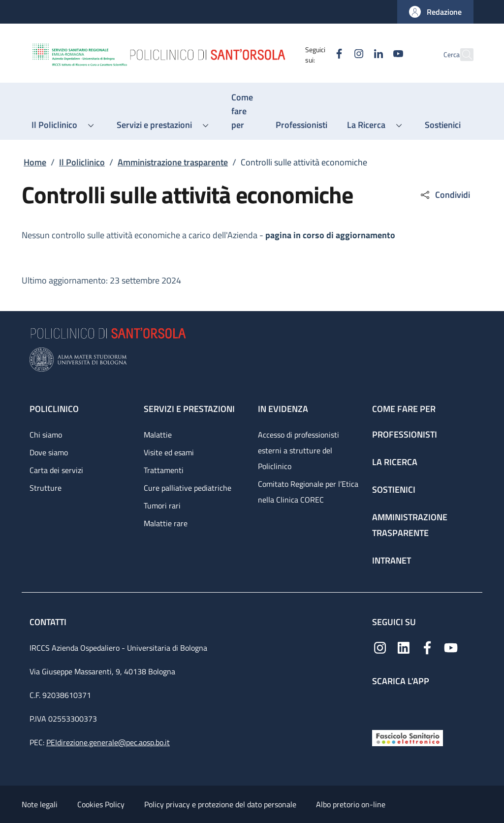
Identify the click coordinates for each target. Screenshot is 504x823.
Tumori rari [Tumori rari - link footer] (162, 506)
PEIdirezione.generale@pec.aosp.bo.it (108, 742)
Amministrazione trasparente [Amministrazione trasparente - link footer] (410, 525)
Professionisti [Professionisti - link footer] (405, 434)
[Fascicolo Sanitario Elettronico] (408, 737)
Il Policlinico (82, 162)
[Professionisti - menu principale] (301, 125)
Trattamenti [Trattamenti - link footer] (164, 470)
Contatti (49, 622)
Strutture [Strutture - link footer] (46, 488)
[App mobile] (380, 706)
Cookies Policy (101, 804)
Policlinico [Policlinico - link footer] (54, 409)
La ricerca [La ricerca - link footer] (395, 462)
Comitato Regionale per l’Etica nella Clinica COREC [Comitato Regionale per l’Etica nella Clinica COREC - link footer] (308, 492)
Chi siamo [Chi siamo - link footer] (46, 435)
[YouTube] (377, 54)
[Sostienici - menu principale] (443, 125)
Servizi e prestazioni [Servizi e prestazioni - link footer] (189, 409)
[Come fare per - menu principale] (244, 111)
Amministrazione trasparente (173, 162)
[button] (435, 12)
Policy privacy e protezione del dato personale (220, 804)
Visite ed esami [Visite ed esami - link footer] (169, 452)
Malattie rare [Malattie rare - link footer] (166, 523)
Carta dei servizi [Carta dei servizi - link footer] (56, 470)
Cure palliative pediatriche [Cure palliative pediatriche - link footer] (188, 488)
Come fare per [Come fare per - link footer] (404, 409)
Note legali (40, 804)
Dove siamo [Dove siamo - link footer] (49, 452)
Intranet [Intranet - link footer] (392, 560)
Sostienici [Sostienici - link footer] (394, 490)
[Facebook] (317, 54)
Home (35, 162)
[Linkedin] (357, 54)
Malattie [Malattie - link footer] (158, 435)
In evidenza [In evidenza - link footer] (283, 409)
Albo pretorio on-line (351, 804)
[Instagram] (337, 54)
